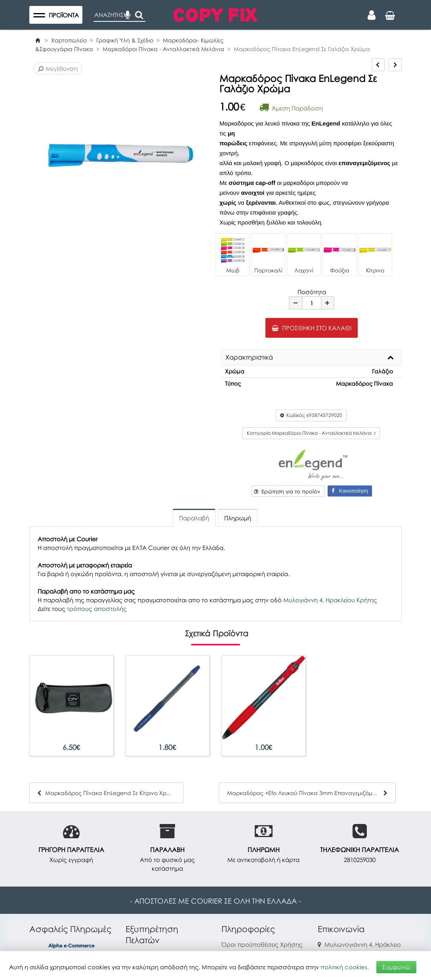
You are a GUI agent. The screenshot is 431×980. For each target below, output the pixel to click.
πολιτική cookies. (345, 967)
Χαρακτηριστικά (249, 358)
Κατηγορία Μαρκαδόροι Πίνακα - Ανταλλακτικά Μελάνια (311, 433)
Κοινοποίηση (350, 491)
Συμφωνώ (396, 967)
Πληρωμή (238, 518)
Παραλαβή (194, 518)
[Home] (38, 40)
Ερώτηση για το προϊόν (287, 491)
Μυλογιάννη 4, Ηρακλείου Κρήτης (330, 600)
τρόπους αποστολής (97, 609)
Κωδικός (311, 415)
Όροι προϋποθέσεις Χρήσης (262, 944)
